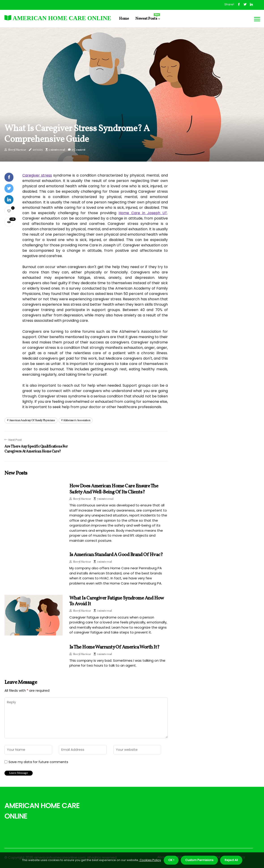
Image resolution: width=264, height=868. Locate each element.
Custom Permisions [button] (199, 860)
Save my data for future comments (38, 762)
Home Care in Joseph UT (143, 213)
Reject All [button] (231, 860)
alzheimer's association (77, 420)
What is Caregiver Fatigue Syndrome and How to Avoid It (117, 601)
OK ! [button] (171, 860)
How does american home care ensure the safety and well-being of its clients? (114, 489)
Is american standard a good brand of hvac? (116, 555)
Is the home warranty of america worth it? (114, 647)
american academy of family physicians (32, 420)
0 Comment (79, 150)
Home (124, 19)
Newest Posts (148, 17)
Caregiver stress (37, 175)
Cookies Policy (150, 860)
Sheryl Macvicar (17, 150)
